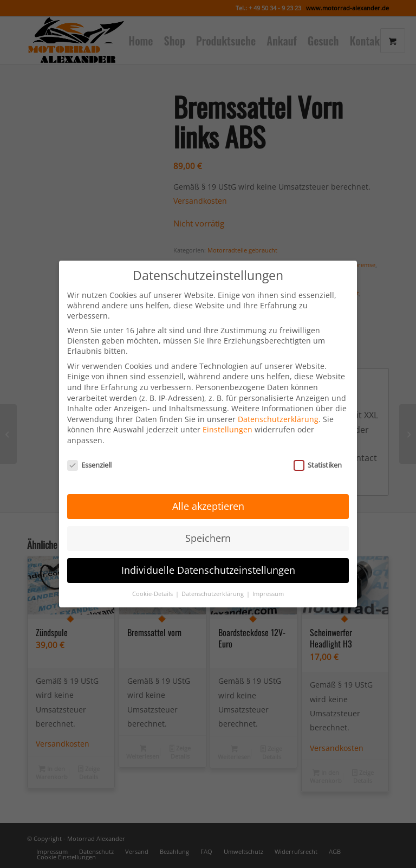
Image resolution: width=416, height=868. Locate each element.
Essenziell (89, 453)
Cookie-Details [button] (153, 582)
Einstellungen (227, 418)
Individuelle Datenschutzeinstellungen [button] (208, 558)
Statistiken (318, 453)
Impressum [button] (268, 582)
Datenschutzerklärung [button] (213, 582)
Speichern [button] (208, 526)
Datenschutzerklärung (278, 407)
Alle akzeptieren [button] (208, 495)
